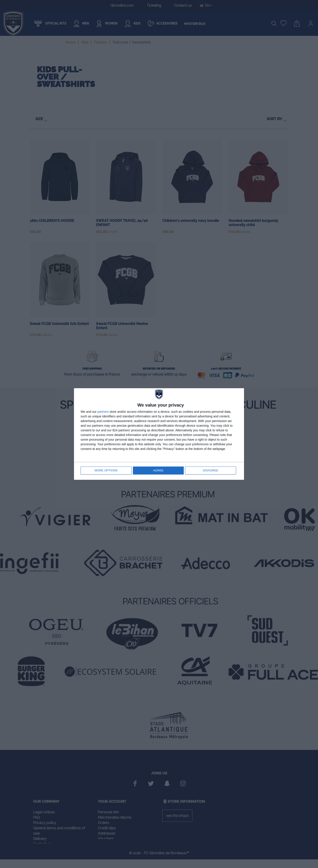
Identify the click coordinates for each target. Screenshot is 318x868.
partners (103, 412)
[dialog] (159, 434)
